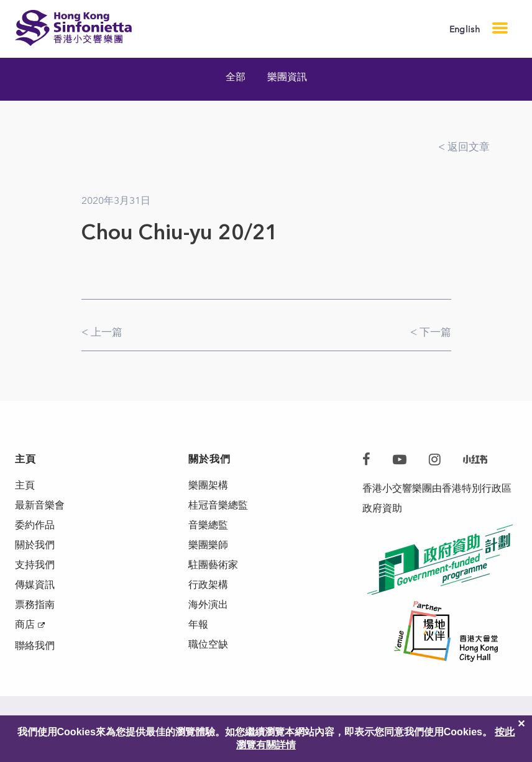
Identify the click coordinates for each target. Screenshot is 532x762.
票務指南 (35, 604)
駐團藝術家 (213, 565)
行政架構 (208, 585)
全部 (236, 77)
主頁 (25, 485)
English (465, 30)
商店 (25, 624)
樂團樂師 (208, 545)
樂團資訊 (287, 77)
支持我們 (35, 565)
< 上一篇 (102, 332)
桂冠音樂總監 (218, 505)
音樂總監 (208, 525)
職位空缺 (208, 644)
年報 (198, 624)
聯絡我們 (35, 645)
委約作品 (35, 525)
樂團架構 (208, 485)
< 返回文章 (464, 147)
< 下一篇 (431, 332)
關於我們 (35, 545)
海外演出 (208, 604)
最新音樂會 (40, 505)
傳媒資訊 (35, 585)
